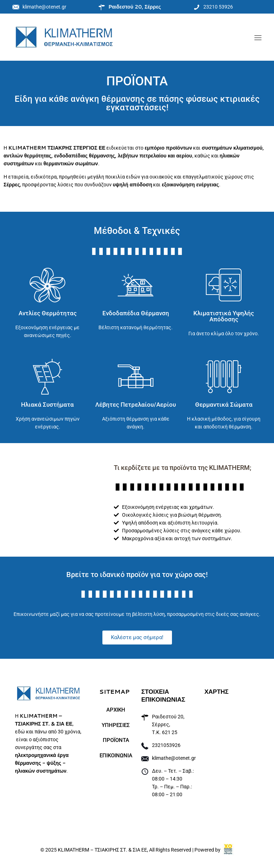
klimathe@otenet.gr (174, 758)
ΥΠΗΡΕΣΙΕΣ (116, 725)
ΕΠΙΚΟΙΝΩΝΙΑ (116, 756)
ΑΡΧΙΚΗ (116, 710)
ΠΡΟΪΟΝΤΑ (116, 740)
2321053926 (166, 745)
